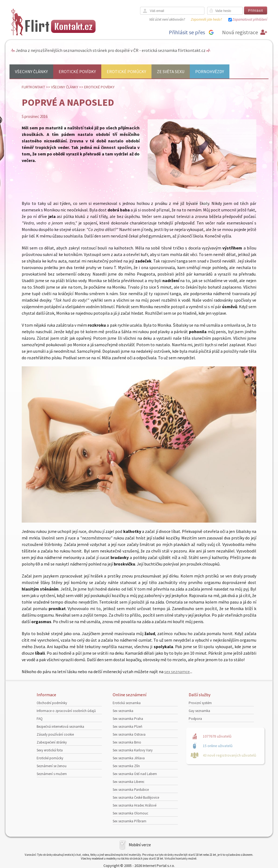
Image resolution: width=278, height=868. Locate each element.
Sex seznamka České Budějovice (136, 797)
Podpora (195, 719)
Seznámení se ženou (52, 766)
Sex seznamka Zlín (126, 766)
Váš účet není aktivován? (167, 19)
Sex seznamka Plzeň (127, 727)
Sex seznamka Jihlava (129, 758)
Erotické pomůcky (126, 71)
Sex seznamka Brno (127, 742)
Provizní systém (200, 703)
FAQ (40, 719)
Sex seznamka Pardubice (131, 790)
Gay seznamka (199, 711)
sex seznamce (177, 672)
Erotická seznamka (127, 703)
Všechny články (31, 71)
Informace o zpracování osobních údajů (66, 711)
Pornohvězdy (210, 71)
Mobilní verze (140, 845)
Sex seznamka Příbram (129, 821)
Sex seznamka (123, 711)
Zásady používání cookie (55, 734)
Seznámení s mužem (52, 774)
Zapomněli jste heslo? (206, 19)
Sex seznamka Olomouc (130, 813)
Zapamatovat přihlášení (250, 19)
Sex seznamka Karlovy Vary (133, 750)
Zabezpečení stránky (52, 742)
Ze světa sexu (171, 71)
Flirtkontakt (33, 87)
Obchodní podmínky (52, 703)
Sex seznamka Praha (128, 719)
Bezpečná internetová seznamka (60, 727)
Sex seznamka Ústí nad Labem (135, 774)
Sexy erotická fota (50, 750)
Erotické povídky (77, 71)
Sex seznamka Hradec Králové (135, 805)
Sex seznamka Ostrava (129, 734)
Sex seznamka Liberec (129, 782)
